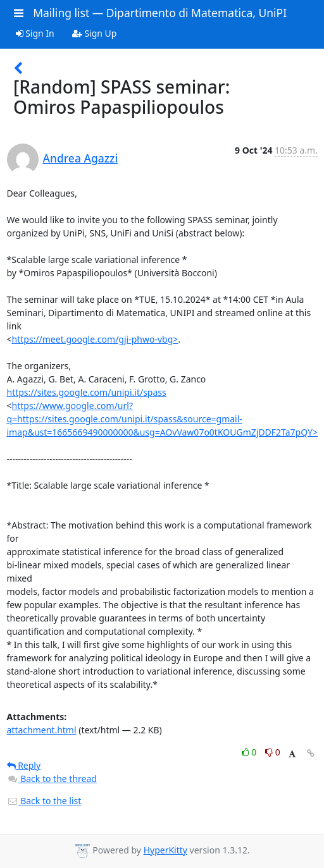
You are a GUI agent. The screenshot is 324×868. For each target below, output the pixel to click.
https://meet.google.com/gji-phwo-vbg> (95, 339)
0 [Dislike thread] (273, 752)
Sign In (35, 33)
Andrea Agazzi (81, 158)
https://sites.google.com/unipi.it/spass (87, 392)
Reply (24, 765)
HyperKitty (165, 850)
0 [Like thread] (250, 752)
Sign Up (95, 33)
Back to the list (44, 801)
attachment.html (42, 730)
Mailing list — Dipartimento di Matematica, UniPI (160, 13)
